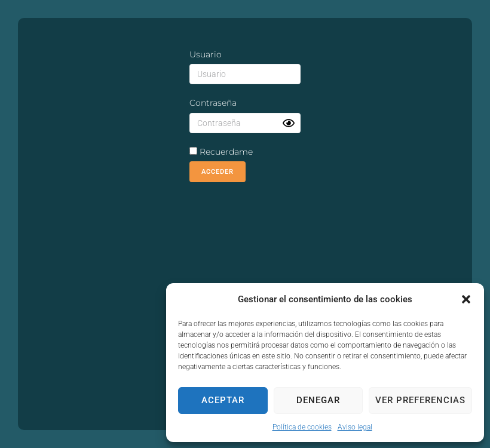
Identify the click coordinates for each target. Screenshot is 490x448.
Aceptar (223, 400)
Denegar (318, 400)
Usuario (206, 54)
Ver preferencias (420, 400)
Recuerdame (221, 152)
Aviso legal (355, 427)
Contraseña (213, 103)
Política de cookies (302, 427)
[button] (466, 299)
